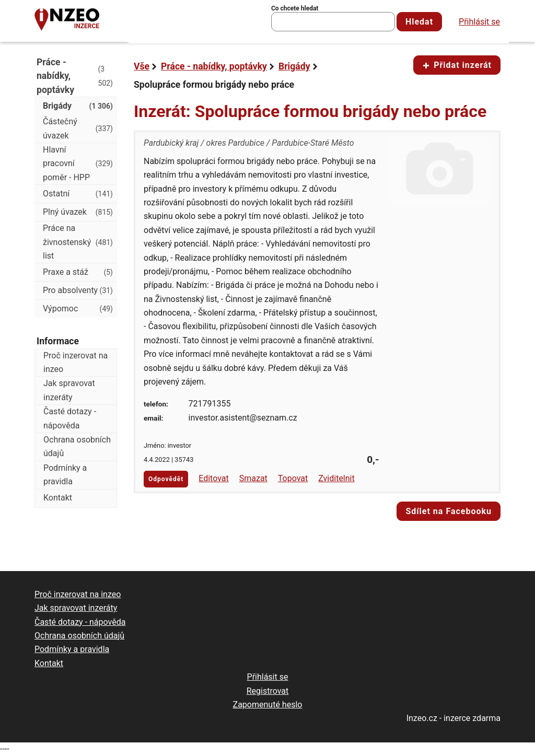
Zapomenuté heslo (268, 705)
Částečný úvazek (78, 128)
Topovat (293, 478)
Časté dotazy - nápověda (70, 418)
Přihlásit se (479, 22)
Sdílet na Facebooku (449, 511)
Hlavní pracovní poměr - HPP (78, 164)
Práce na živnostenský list (78, 242)
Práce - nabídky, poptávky (214, 66)
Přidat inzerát (457, 65)
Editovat (214, 478)
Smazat (253, 478)
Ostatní (78, 194)
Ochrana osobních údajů (77, 446)
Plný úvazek (78, 212)
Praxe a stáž (78, 272)
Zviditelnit (336, 478)
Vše (142, 66)
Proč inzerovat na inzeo (75, 362)
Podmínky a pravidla (65, 475)
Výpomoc (78, 309)
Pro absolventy (78, 290)
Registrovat (268, 691)
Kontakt (58, 498)
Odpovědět (166, 479)
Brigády (294, 66)
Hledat (419, 22)
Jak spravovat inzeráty (69, 390)
